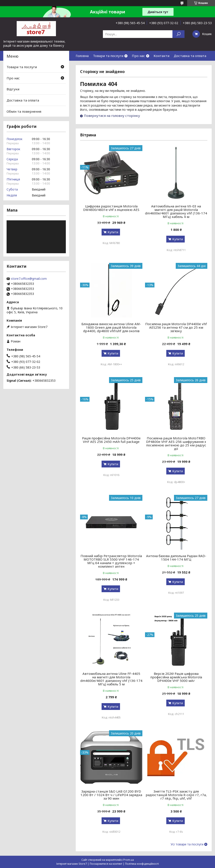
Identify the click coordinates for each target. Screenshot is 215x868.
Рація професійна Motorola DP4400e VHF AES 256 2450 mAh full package (111, 440)
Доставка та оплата (190, 56)
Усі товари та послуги (187, 844)
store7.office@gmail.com (29, 279)
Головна (82, 56)
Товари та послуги (108, 56)
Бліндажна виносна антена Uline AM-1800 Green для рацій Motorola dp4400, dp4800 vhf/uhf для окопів (111, 327)
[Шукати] (178, 34)
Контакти (161, 56)
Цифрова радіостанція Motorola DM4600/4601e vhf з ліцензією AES (111, 208)
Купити (113, 232)
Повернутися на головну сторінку (112, 116)
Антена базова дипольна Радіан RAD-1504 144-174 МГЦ (176, 558)
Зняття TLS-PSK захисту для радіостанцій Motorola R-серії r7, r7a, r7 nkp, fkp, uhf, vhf (176, 795)
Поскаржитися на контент (106, 864)
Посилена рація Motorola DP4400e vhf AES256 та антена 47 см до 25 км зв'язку (176, 327)
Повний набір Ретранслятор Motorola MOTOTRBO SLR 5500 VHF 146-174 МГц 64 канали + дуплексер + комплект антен (111, 561)
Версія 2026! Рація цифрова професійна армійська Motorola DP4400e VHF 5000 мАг (176, 677)
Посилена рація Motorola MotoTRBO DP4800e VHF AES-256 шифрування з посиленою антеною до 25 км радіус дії (176, 443)
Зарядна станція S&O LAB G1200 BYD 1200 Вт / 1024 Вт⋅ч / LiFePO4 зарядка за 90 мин (111, 795)
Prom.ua (129, 860)
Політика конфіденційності (142, 864)
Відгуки (13, 89)
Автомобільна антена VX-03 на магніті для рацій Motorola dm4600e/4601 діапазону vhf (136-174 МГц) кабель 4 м (176, 211)
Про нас (138, 56)
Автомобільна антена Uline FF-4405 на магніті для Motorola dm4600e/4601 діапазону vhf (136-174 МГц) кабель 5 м (111, 679)
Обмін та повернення (24, 111)
